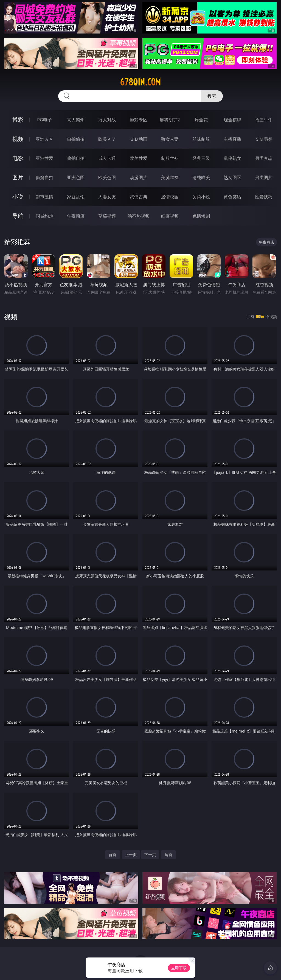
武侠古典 (139, 197)
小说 (18, 197)
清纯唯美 (201, 177)
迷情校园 (170, 197)
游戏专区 (139, 120)
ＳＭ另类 (264, 139)
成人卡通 (107, 158)
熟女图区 (232, 177)
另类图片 (264, 177)
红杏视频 (170, 216)
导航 (18, 216)
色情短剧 (201, 216)
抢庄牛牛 (264, 120)
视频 (18, 139)
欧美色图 (107, 177)
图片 (18, 177)
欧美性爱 (139, 158)
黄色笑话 (232, 197)
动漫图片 (139, 177)
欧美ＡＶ (107, 139)
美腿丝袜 (170, 177)
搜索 (212, 96)
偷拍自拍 (76, 158)
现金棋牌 (232, 120)
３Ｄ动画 (139, 139)
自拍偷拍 (76, 139)
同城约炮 (44, 216)
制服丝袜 (170, 158)
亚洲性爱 (44, 158)
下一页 (150, 855)
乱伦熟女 (232, 158)
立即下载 (179, 968)
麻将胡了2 (170, 120)
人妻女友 (107, 197)
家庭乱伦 (76, 197)
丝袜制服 (201, 139)
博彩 (18, 120)
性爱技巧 (264, 197)
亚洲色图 (76, 177)
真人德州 (76, 120)
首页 (113, 855)
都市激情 (44, 197)
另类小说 (201, 197)
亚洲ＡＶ (44, 139)
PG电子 (44, 120)
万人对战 (107, 120)
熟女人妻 (170, 139)
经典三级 (201, 158)
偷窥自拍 (44, 177)
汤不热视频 (139, 216)
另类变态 (264, 158)
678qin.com (140, 82)
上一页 (131, 855)
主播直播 (232, 139)
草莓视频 (107, 216)
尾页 (168, 855)
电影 (18, 158)
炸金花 (201, 120)
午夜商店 (76, 216)
